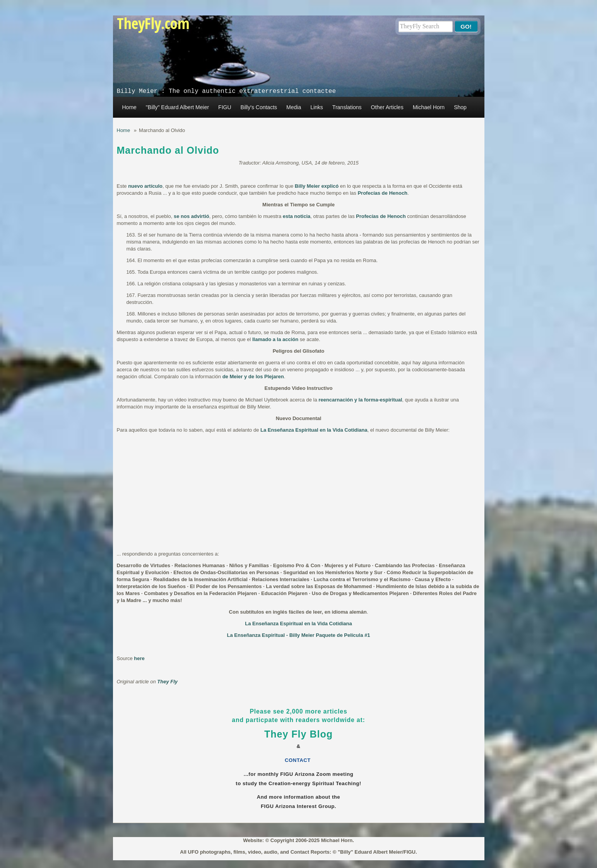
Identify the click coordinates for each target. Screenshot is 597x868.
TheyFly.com (153, 23)
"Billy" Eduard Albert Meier (177, 107)
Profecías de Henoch (382, 193)
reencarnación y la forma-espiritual (360, 400)
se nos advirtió (192, 216)
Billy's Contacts (259, 107)
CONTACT (298, 760)
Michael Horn (429, 107)
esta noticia (297, 216)
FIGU (225, 107)
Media (294, 107)
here (139, 658)
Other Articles (387, 107)
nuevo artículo (145, 186)
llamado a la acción (275, 339)
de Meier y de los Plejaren (253, 377)
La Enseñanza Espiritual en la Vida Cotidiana (314, 430)
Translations (347, 107)
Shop (460, 107)
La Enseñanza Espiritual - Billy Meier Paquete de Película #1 (299, 635)
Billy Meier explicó (317, 186)
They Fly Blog (298, 734)
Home (129, 107)
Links (317, 107)
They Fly (167, 682)
